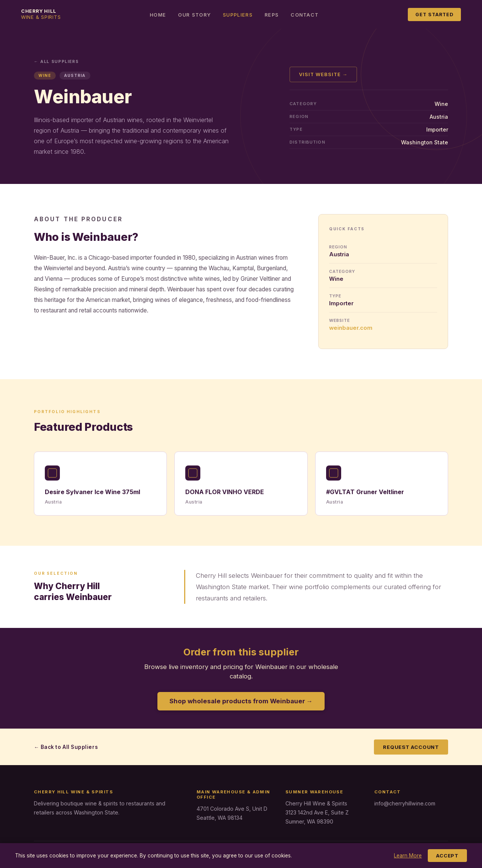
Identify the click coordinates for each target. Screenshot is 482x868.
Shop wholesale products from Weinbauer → (241, 701)
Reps (272, 15)
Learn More (408, 856)
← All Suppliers (56, 61)
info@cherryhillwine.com (405, 803)
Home (158, 15)
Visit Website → (323, 74)
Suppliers (238, 15)
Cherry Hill (41, 14)
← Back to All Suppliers (66, 747)
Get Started (434, 15)
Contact (305, 15)
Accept (447, 856)
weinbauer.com (351, 328)
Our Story (194, 15)
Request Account (411, 747)
